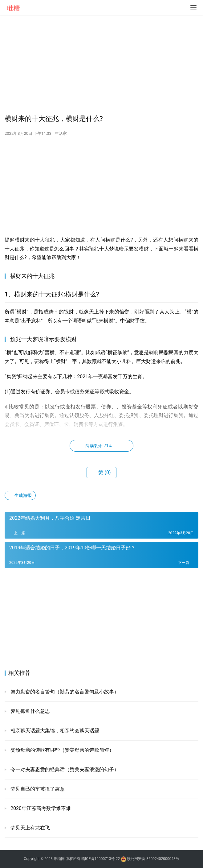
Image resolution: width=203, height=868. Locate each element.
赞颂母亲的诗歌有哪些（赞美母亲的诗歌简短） (62, 750)
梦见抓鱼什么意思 (30, 711)
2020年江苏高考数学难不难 (40, 808)
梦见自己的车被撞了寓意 (37, 789)
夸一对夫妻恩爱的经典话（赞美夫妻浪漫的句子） (64, 769)
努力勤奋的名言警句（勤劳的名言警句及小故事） (64, 692)
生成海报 (20, 495)
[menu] (193, 8)
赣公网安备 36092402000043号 (150, 859)
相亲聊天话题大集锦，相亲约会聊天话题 (54, 731)
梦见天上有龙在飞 (30, 828)
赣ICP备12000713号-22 (101, 859)
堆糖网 (59, 859)
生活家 (61, 133)
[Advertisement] (101, 65)
